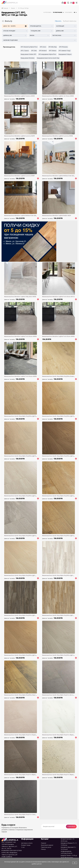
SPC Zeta (34, 51)
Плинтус (43, 849)
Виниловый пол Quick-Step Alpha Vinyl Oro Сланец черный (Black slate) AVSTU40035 (31, 815)
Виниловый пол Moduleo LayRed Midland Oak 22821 (21, 216)
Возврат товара (26, 845)
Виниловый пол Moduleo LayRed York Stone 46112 (58, 297)
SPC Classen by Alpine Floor (29, 47)
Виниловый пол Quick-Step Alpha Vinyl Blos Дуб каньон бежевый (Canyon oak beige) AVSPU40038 (36, 496)
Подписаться (71, 826)
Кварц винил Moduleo (28, 58)
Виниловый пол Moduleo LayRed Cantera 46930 (19, 96)
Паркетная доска (46, 847)
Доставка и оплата (27, 843)
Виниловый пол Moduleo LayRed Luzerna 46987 (19, 176)
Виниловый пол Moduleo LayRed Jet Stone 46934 (58, 96)
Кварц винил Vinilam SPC (28, 54)
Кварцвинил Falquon (65, 54)
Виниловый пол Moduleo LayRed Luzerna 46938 (57, 136)
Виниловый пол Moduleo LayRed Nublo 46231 (57, 216)
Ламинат (44, 843)
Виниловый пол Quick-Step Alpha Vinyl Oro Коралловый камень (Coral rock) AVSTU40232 (33, 735)
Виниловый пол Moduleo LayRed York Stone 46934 (20, 336)
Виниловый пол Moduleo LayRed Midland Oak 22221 (59, 176)
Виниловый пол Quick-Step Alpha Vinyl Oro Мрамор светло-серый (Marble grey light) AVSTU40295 (36, 775)
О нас (23, 847)
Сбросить (58, 21)
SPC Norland (43, 51)
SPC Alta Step (53, 47)
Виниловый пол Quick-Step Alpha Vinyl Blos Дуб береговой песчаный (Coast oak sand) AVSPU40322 (36, 456)
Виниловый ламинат (47, 845)
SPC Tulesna (53, 51)
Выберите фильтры (70, 21)
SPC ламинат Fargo (65, 51)
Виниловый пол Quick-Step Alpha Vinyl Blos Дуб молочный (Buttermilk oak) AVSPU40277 (33, 575)
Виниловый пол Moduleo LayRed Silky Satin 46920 (20, 297)
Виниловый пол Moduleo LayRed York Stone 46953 (20, 376)
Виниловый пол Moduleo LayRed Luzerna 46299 (19, 136)
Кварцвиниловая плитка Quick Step (48, 58)
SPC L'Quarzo (25, 51)
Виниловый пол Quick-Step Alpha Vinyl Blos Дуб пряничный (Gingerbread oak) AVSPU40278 (33, 655)
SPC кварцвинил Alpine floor (47, 54)
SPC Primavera (63, 47)
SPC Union (43, 47)
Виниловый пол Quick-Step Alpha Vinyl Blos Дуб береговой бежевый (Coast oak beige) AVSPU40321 (36, 416)
